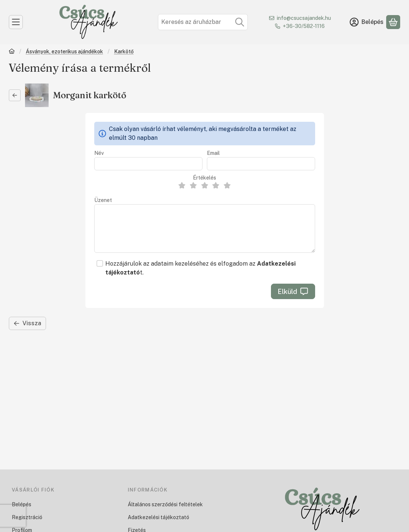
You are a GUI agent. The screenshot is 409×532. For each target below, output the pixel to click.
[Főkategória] (12, 52)
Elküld (293, 292)
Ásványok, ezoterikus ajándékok (64, 52)
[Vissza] (15, 95)
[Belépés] (367, 22)
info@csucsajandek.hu (304, 18)
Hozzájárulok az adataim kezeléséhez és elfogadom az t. (200, 268)
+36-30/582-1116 (304, 26)
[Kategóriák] (16, 22)
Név (99, 153)
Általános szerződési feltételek (165, 504)
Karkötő (124, 52)
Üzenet (103, 200)
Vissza (27, 323)
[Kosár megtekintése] (393, 22)
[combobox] (203, 22)
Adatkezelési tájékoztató (158, 517)
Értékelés (204, 178)
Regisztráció (27, 517)
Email (213, 153)
